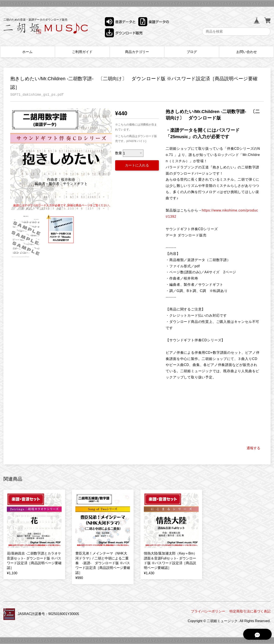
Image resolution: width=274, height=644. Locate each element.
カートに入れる (137, 165)
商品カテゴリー (137, 52)
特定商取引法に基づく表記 (250, 611)
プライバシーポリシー (208, 611)
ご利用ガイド (82, 52)
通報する (253, 448)
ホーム (27, 52)
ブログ (192, 52)
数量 (119, 153)
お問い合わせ (247, 52)
